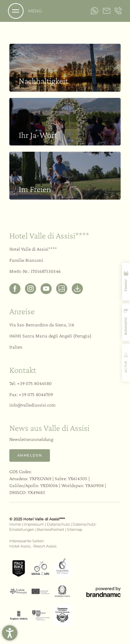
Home (16, 524)
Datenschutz (59, 524)
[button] (10, 633)
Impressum (34, 524)
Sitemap (75, 530)
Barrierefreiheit (51, 530)
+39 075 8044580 (34, 383)
